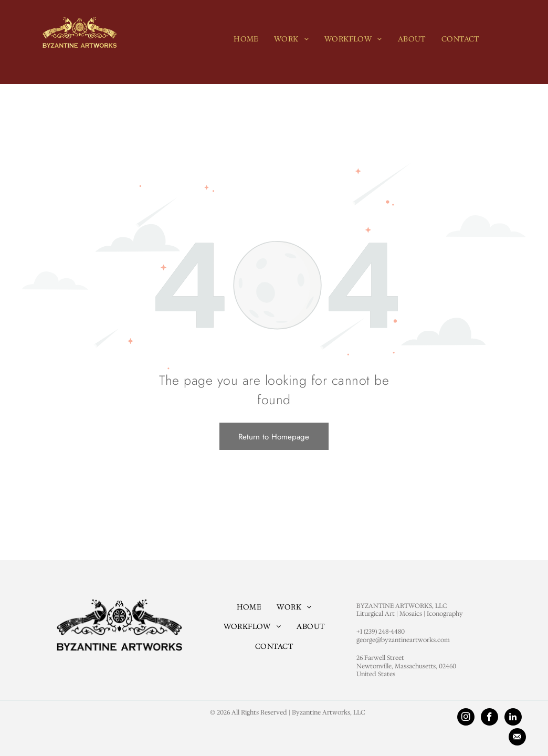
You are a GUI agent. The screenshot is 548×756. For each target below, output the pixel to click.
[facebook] (489, 718)
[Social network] (517, 738)
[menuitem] (246, 39)
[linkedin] (513, 718)
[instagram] (466, 718)
